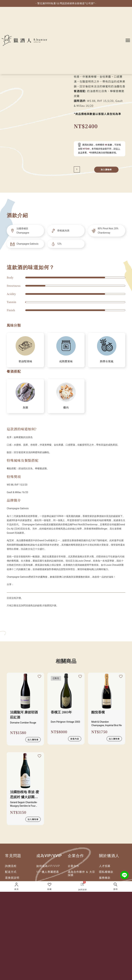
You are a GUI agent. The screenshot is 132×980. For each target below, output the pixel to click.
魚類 (25, 407)
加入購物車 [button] (33, 739)
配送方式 (11, 872)
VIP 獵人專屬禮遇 (48, 872)
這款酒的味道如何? (22, 429)
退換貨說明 (12, 878)
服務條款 (105, 878)
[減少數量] (77, 169)
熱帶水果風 (107, 361)
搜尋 (116, 889)
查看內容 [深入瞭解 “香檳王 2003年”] (75, 739)
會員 (16, 889)
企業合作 (73, 866)
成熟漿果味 (66, 361)
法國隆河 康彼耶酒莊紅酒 (24, 715)
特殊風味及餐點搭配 (23, 460)
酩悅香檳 (98, 712)
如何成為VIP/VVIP (48, 866)
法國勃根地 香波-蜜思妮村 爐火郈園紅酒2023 (25, 795)
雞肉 (66, 407)
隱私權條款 (106, 872)
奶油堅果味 (25, 361)
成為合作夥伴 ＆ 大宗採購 (81, 873)
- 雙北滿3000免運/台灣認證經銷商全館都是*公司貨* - (66, 3)
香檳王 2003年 (61, 712)
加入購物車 (106, 170)
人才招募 (105, 866)
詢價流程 (11, 866)
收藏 (49, 889)
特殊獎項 (14, 477)
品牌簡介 (14, 500)
